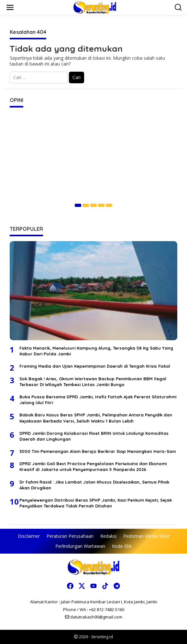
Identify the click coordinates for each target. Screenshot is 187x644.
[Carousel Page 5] (109, 205)
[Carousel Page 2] (86, 205)
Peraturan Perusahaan (70, 536)
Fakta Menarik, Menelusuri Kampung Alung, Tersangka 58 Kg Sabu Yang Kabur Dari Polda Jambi (96, 351)
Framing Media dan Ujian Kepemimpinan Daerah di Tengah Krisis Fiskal (95, 366)
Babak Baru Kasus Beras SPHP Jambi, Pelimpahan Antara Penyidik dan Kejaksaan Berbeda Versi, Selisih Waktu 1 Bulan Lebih (96, 418)
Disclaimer (29, 536)
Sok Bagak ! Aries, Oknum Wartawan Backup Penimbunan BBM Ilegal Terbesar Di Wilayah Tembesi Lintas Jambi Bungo (93, 382)
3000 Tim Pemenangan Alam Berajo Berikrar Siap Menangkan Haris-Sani (98, 451)
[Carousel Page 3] (93, 205)
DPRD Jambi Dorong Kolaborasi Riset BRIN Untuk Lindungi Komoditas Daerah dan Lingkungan (94, 436)
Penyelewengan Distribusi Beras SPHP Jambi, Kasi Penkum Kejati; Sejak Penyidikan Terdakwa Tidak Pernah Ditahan (96, 503)
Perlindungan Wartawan (80, 546)
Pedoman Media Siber (146, 536)
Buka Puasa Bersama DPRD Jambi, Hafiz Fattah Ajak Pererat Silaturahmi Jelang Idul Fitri (98, 400)
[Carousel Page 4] (101, 205)
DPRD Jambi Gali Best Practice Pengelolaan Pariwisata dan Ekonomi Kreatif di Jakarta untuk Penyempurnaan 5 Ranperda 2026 (93, 466)
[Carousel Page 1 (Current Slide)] (78, 205)
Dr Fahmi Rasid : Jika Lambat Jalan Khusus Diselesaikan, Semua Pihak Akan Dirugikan (94, 485)
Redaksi (108, 536)
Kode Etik (122, 546)
